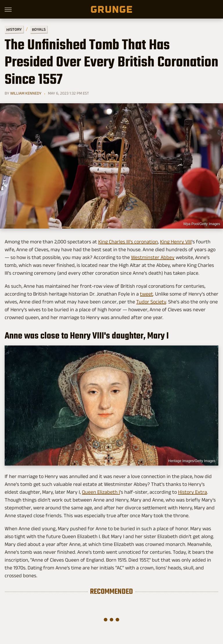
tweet (146, 294)
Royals (39, 29)
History (14, 29)
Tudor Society (151, 302)
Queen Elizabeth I (101, 492)
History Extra (193, 492)
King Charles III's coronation (128, 242)
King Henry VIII (176, 242)
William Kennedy (26, 93)
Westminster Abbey (153, 257)
